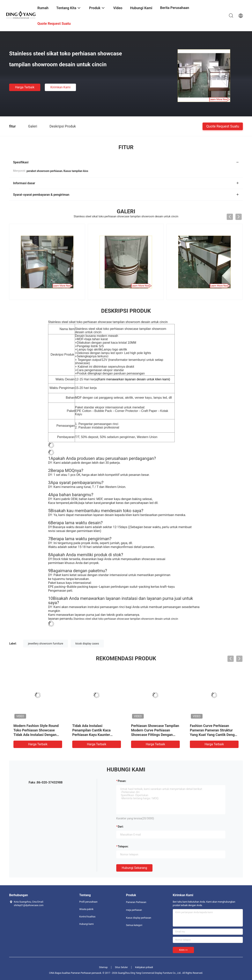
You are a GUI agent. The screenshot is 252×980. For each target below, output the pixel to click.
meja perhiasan (134, 910)
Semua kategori (134, 925)
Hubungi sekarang (134, 868)
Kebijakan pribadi (144, 967)
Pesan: (122, 781)
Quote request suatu (223, 126)
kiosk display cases (87, 644)
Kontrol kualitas (87, 917)
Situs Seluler (121, 967)
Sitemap (103, 967)
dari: (121, 827)
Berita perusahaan (175, 8)
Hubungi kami (86, 924)
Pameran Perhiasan (136, 902)
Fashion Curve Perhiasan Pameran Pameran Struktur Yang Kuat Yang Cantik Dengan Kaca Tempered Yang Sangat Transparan (214, 735)
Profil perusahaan (88, 902)
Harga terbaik (25, 87)
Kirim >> (183, 950)
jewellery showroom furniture (46, 644)
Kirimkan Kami (61, 87)
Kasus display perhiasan (139, 918)
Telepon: (123, 846)
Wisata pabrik (86, 909)
